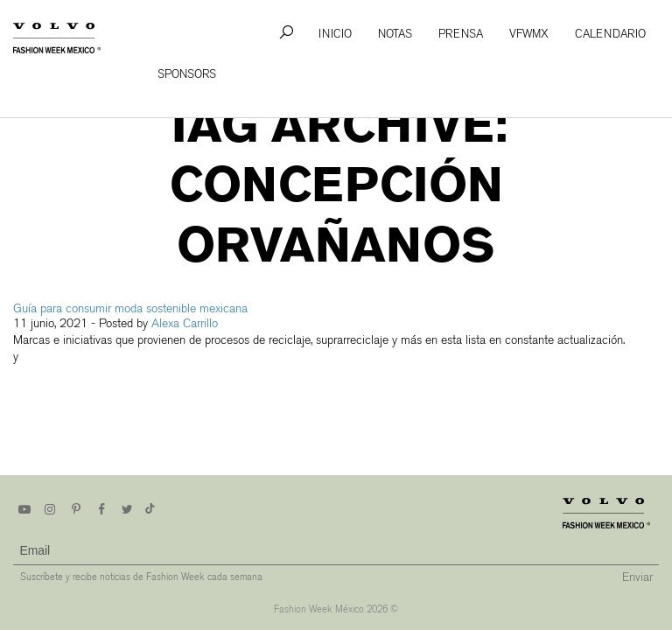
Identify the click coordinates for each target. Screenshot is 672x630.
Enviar (637, 577)
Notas (395, 34)
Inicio (335, 34)
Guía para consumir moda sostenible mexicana (130, 308)
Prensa (461, 34)
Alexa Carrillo (185, 323)
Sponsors (187, 74)
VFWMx (529, 34)
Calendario (610, 34)
